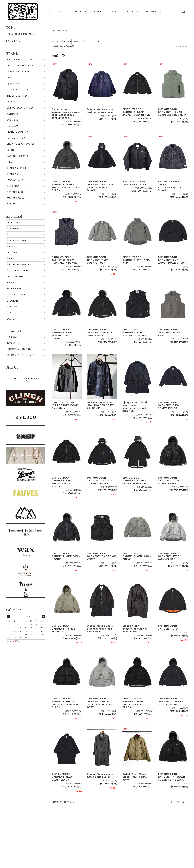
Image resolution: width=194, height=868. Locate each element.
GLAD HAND (13, 174)
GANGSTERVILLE (16, 192)
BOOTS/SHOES (15, 289)
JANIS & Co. (13, 120)
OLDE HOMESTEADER (18, 90)
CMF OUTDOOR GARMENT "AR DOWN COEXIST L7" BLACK (171, 777)
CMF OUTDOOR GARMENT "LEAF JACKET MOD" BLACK (136, 112)
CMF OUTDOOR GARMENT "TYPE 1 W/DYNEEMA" (170, 556)
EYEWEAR (12, 301)
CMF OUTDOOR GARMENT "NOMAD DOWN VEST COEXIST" (172, 112)
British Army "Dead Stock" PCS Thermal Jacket (135, 777)
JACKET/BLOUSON (18, 240)
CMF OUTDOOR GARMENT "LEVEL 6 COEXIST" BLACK (100, 481)
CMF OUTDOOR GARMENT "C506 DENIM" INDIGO (168, 405)
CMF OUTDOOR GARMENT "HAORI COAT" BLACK (63, 777)
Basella (10, 150)
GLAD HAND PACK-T (17, 168)
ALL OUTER (13, 222)
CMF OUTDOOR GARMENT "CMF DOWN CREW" (137, 556)
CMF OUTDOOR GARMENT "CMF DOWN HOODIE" (66, 556)
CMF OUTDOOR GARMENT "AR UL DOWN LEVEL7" (169, 481)
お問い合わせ (13, 343)
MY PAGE (151, 11)
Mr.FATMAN (13, 126)
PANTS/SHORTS (15, 277)
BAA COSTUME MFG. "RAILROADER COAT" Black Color (65, 405)
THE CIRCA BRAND (17, 96)
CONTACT (96, 11)
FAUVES (11, 102)
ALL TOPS (12, 253)
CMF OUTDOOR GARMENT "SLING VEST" (169, 333)
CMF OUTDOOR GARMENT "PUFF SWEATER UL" (98, 260)
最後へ (185, 46)
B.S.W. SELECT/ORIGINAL (20, 60)
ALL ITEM (133, 11)
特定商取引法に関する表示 (20, 349)
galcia (10, 162)
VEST (11, 246)
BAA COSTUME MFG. (18, 156)
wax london (12, 114)
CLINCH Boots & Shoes (18, 72)
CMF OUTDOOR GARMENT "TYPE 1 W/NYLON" (63, 629)
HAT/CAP (11, 283)
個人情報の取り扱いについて (21, 355)
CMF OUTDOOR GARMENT (21, 108)
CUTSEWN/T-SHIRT (18, 271)
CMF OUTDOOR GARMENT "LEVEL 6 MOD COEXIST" (100, 333)
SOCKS (11, 319)
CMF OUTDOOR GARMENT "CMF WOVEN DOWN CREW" (172, 260)
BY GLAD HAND (15, 180)
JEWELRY (12, 307)
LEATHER (13, 228)
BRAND (114, 11)
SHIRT (11, 259)
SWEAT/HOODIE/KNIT (19, 265)
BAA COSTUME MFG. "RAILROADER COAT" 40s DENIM (101, 405)
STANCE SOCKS (15, 198)
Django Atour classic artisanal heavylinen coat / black (100, 629)
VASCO (11, 78)
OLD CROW (13, 186)
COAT (11, 235)
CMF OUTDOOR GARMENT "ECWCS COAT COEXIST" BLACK (137, 481)
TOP (59, 11)
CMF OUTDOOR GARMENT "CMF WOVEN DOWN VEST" (136, 333)
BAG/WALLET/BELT (17, 295)
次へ (179, 46)
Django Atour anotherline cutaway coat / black (135, 629)
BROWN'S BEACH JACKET (20, 144)
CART (170, 11)
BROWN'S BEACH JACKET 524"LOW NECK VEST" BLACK (64, 260)
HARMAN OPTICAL (17, 138)
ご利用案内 (12, 337)
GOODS (11, 313)
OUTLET (11, 204)
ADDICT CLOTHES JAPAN (20, 66)
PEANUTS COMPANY (18, 132)
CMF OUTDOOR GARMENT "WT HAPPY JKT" (136, 260)
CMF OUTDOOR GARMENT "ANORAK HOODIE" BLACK (171, 701)
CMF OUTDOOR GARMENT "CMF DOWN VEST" (101, 556)
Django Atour (13, 84)
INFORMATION (77, 11)
